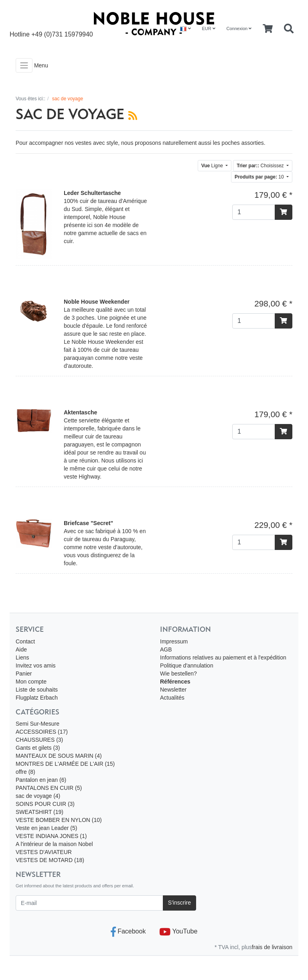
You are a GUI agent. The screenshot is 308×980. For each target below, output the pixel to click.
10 (260, 177)
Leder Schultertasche (92, 193)
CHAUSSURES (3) (39, 740)
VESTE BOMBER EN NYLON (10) (59, 820)
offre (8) (25, 772)
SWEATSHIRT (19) (40, 812)
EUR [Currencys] (208, 28)
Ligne (213, 166)
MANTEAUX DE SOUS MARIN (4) (59, 756)
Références (175, 682)
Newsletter (173, 690)
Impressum (174, 641)
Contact (25, 641)
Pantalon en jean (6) (41, 780)
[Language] (185, 29)
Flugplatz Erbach (37, 698)
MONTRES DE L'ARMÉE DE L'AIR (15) (65, 764)
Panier (24, 674)
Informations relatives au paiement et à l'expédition (223, 657)
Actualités (172, 698)
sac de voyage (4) (38, 796)
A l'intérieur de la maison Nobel (54, 844)
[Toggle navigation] (24, 65)
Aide (21, 649)
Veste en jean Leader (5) (46, 828)
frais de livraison (272, 947)
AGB (166, 649)
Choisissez (261, 166)
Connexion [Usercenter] (239, 28)
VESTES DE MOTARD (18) (50, 860)
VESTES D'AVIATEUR (44, 852)
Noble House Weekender (97, 302)
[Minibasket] (268, 29)
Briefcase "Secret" (88, 523)
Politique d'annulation (187, 666)
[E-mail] (89, 903)
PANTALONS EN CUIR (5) (49, 788)
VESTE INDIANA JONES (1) (51, 836)
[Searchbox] (289, 29)
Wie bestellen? (178, 674)
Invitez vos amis (36, 666)
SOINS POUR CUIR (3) (45, 804)
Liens (22, 657)
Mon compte (31, 682)
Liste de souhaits (37, 690)
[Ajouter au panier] (284, 212)
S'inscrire (179, 903)
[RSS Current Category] (133, 116)
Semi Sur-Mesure (37, 724)
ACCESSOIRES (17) (42, 732)
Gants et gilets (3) (38, 748)
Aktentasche (80, 412)
